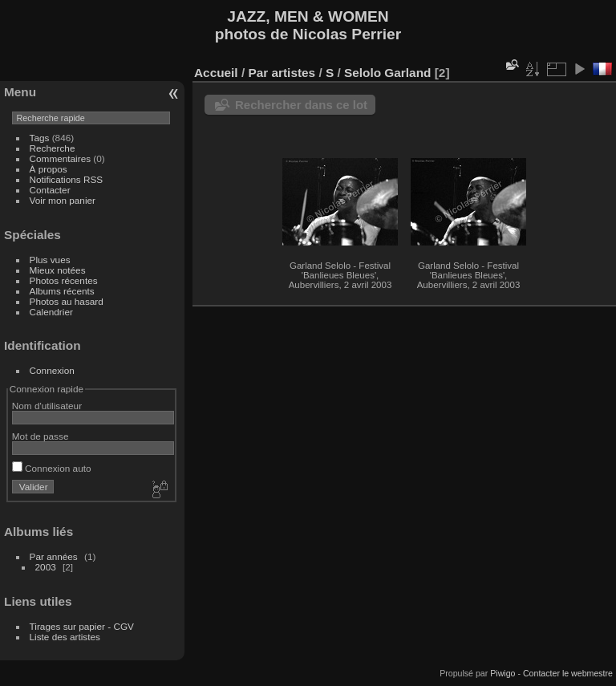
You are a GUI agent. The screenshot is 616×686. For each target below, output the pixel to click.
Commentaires (61, 158)
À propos (49, 169)
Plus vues (50, 260)
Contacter (50, 190)
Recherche (53, 148)
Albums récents (62, 291)
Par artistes (282, 73)
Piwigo (503, 673)
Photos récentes (64, 280)
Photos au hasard (67, 301)
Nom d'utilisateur (47, 406)
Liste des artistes (65, 637)
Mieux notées (58, 270)
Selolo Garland (387, 73)
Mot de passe (41, 436)
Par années (54, 556)
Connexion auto (52, 468)
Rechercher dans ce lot (301, 105)
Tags (40, 138)
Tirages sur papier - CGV (82, 626)
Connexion (52, 370)
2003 (46, 567)
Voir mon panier (63, 200)
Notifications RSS (67, 179)
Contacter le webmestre (568, 673)
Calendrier (51, 312)
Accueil (216, 73)
